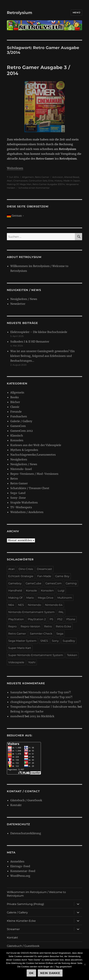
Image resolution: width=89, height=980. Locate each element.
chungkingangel (21, 702)
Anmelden (17, 861)
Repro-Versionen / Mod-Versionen (34, 474)
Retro (14, 479)
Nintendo (34, 605)
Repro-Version (30, 626)
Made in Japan (72, 181)
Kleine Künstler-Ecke (21, 921)
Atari (10, 181)
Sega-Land (18, 493)
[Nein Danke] (85, 964)
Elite (51, 181)
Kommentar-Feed (23, 871)
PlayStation (16, 619)
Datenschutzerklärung (26, 833)
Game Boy (62, 576)
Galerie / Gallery (21, 421)
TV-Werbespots (21, 507)
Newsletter (18, 304)
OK (31, 973)
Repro (12, 626)
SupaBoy (69, 641)
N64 (11, 605)
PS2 (60, 619)
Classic (15, 407)
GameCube (34, 583)
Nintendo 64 (54, 605)
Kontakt (16, 805)
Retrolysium (20, 13)
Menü (76, 12)
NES (21, 605)
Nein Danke (50, 973)
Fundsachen (19, 416)
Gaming (71, 583)
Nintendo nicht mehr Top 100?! (50, 692)
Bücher (15, 402)
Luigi (61, 591)
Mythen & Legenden (24, 450)
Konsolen (17, 440)
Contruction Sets (38, 181)
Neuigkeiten (19, 459)
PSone (71, 619)
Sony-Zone (18, 498)
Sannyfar (16, 692)
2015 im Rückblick (42, 716)
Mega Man (26, 184)
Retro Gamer (42, 177)
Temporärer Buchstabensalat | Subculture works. (44, 707)
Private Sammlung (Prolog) (25, 904)
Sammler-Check (41, 634)
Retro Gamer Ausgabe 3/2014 (49, 184)
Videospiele (16, 662)
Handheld (15, 591)
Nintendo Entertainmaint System (31, 612)
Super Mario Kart (20, 648)
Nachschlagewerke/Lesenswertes (33, 455)
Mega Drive (46, 598)
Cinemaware (20, 181)
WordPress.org (20, 876)
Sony (55, 641)
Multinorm (65, 598)
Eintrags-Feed (20, 866)
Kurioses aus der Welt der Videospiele (36, 445)
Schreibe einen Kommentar (34, 188)
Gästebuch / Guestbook (26, 800)
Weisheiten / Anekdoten (27, 512)
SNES (44, 641)
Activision (58, 177)
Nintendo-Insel (21, 469)
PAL (61, 612)
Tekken (72, 655)
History (58, 181)
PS (51, 619)
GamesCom (18, 426)
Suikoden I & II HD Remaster (30, 342)
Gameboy (15, 583)
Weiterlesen (15, 168)
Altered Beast (72, 177)
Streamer (13, 929)
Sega (60, 634)
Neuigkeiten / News (24, 299)
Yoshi (32, 662)
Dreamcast (44, 569)
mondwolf (17, 697)
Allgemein (28, 177)
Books (15, 397)
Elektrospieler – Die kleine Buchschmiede (39, 332)
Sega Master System (22, 641)
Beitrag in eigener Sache (27, 711)
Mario (30, 598)
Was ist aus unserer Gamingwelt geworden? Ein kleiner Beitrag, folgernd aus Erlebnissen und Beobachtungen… (43, 356)
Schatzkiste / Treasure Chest (30, 488)
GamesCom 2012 (22, 431)
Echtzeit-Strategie (21, 576)
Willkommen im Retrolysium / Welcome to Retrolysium (36, 894)
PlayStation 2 (37, 619)
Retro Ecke (63, 626)
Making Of (13, 184)
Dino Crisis (26, 569)
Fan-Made (44, 576)
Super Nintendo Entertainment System (36, 655)
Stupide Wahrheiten (24, 502)
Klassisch (17, 435)
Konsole (31, 591)
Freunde (16, 412)
